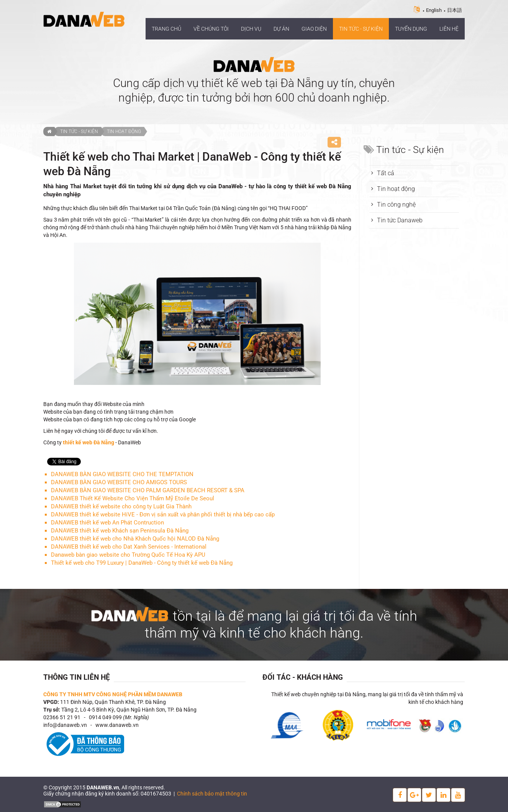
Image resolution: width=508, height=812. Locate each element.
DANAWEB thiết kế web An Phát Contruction (107, 523)
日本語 (455, 10)
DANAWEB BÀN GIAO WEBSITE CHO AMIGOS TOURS (119, 482)
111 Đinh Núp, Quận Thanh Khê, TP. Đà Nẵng (113, 702)
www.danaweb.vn (117, 725)
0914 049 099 (105, 717)
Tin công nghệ (396, 205)
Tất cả (386, 173)
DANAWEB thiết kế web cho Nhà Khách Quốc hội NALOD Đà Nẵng (135, 539)
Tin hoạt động (124, 131)
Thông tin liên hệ (77, 677)
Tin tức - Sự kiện (79, 131)
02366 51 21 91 (62, 717)
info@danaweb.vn (65, 725)
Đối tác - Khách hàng (303, 677)
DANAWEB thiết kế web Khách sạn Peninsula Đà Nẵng (120, 531)
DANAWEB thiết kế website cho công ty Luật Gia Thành (121, 506)
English (434, 10)
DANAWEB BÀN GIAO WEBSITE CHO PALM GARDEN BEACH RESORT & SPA (148, 490)
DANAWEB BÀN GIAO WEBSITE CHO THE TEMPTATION (122, 474)
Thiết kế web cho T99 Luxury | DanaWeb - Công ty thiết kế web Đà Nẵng (142, 563)
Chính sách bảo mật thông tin (212, 794)
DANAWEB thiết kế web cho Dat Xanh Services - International (129, 547)
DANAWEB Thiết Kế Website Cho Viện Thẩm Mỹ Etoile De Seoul (133, 498)
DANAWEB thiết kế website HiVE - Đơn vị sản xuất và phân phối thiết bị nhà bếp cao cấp (163, 514)
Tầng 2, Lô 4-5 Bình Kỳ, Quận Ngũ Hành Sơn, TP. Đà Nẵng (129, 710)
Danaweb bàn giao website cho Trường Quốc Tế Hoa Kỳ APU (128, 555)
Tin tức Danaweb (400, 220)
